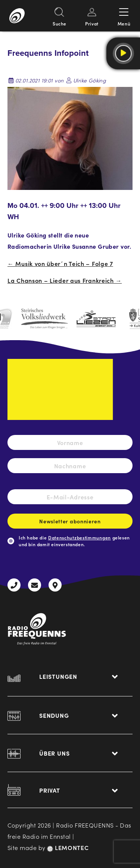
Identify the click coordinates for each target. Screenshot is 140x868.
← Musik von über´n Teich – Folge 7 (60, 263)
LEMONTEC (68, 847)
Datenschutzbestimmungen (80, 537)
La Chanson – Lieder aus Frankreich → (65, 280)
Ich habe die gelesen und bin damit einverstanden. (74, 541)
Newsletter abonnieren (70, 523)
